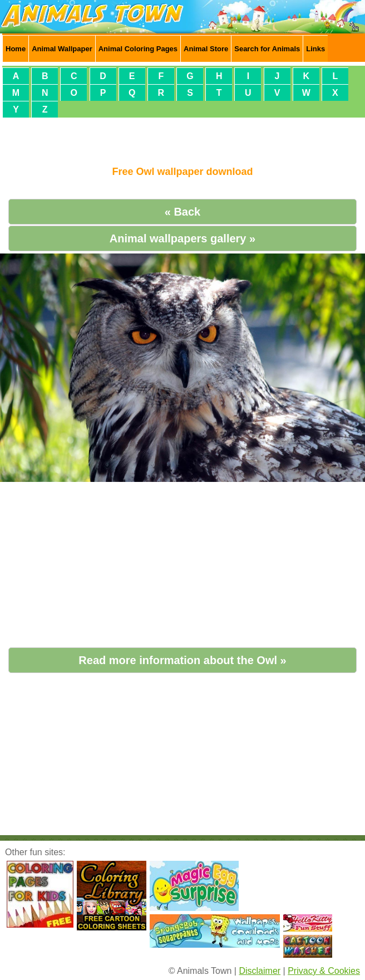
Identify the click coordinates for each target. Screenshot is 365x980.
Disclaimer (260, 971)
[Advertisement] (182, 137)
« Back (183, 212)
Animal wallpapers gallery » (182, 238)
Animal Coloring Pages (138, 49)
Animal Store (206, 49)
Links (315, 49)
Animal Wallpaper (62, 49)
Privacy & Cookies (324, 971)
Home (16, 49)
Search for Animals (267, 49)
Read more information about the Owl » (182, 660)
